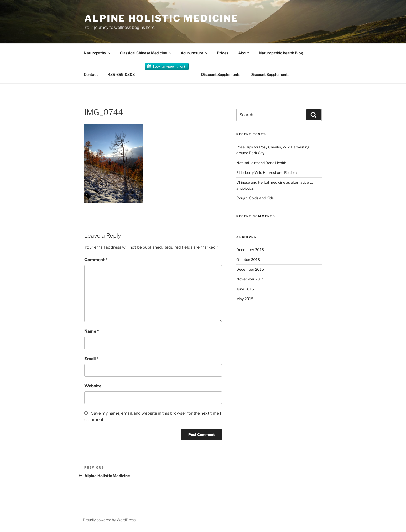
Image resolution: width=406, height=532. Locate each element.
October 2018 (248, 260)
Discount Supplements (221, 74)
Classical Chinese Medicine (146, 53)
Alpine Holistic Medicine (161, 18)
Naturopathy (97, 53)
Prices (223, 53)
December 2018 (250, 250)
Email (91, 359)
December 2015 (250, 269)
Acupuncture (194, 53)
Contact (91, 74)
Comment (96, 260)
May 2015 (245, 299)
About (244, 53)
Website (93, 386)
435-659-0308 (121, 74)
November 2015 (250, 279)
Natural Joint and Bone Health (261, 163)
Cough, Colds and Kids (255, 198)
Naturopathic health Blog (281, 53)
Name (92, 331)
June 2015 (245, 289)
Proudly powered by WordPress (109, 520)
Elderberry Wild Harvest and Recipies (267, 172)
